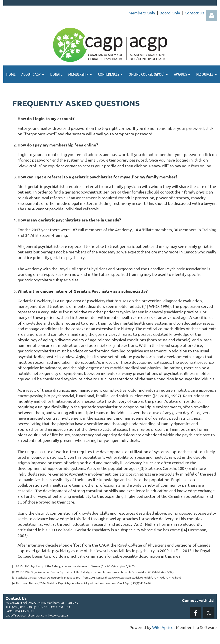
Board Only (170, 13)
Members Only (142, 13)
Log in (212, 16)
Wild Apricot (164, 627)
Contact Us (194, 13)
